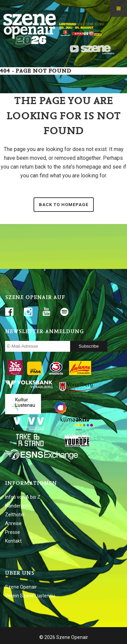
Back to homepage (64, 205)
